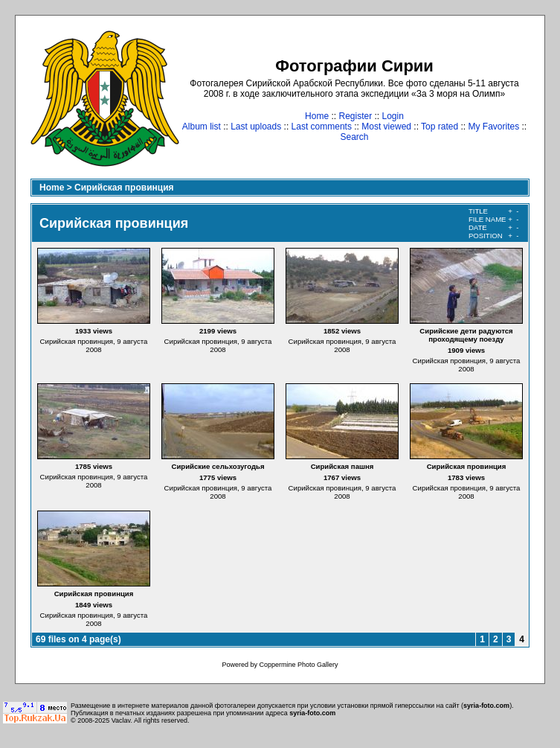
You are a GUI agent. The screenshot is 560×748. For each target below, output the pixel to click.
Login (393, 116)
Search (354, 137)
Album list (202, 127)
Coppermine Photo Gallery (298, 665)
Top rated (440, 127)
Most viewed (386, 127)
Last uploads (256, 127)
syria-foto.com (486, 706)
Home (317, 116)
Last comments (322, 127)
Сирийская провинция (124, 188)
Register (355, 116)
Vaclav (121, 720)
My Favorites (494, 127)
